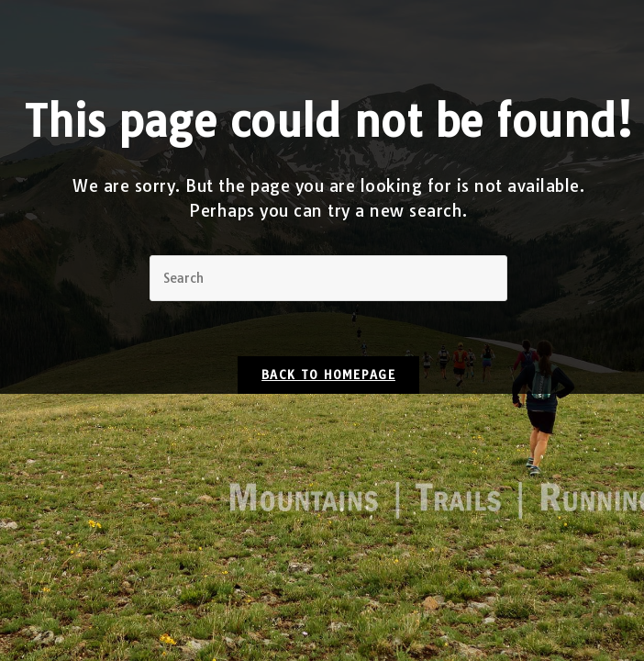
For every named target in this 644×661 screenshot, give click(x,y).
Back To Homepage (328, 375)
